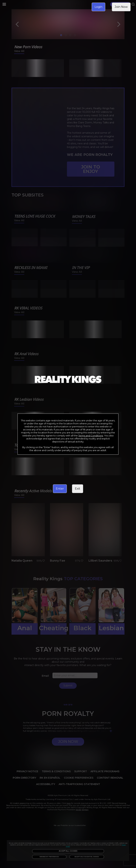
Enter (60, 489)
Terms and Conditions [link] (91, 436)
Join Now (121, 7)
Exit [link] (78, 489)
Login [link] (98, 7)
